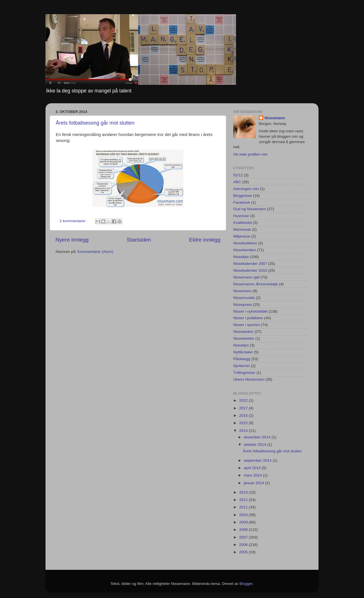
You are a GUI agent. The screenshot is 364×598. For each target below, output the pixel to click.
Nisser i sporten (247, 325)
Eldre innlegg (205, 240)
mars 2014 (253, 475)
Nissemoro (242, 291)
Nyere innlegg (72, 240)
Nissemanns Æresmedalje (256, 284)
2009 (244, 522)
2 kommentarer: (74, 221)
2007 (244, 537)
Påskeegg (242, 359)
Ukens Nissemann (249, 379)
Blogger (246, 584)
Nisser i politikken (248, 318)
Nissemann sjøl (246, 277)
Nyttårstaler (243, 352)
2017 (244, 408)
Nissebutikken (245, 243)
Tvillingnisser (244, 373)
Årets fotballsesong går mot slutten (95, 123)
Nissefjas (241, 257)
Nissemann (275, 118)
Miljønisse (242, 236)
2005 (244, 552)
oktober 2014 (256, 445)
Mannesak (242, 229)
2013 (244, 492)
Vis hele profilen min (250, 154)
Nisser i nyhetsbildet (250, 311)
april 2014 (253, 468)
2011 (244, 507)
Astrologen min (246, 189)
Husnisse (241, 216)
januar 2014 (254, 483)
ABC (237, 182)
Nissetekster (244, 338)
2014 (244, 431)
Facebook (242, 202)
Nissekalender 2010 (250, 270)
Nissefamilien (245, 250)
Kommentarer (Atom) (95, 252)
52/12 (238, 175)
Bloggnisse (243, 196)
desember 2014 (258, 437)
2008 (244, 530)
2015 (244, 423)
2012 (244, 500)
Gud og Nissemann (250, 209)
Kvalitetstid (242, 223)
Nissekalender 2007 (250, 264)
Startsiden (139, 240)
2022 (244, 400)
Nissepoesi (243, 305)
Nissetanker (243, 332)
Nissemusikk (244, 298)
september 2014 (258, 460)
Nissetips (241, 345)
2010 (244, 515)
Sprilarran (242, 366)
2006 (244, 545)
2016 (244, 415)
